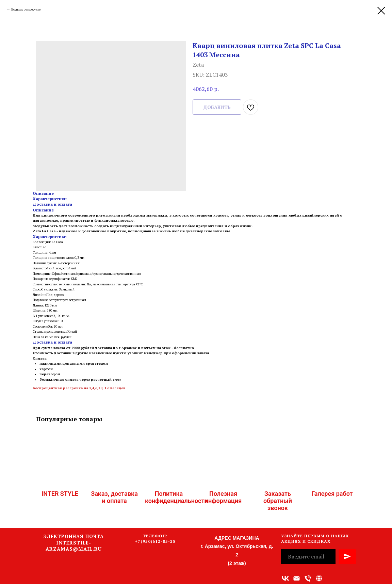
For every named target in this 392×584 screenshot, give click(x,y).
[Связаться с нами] (319, 578)
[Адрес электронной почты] (297, 578)
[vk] (285, 578)
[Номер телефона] (308, 578)
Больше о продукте (26, 9)
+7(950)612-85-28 (155, 541)
